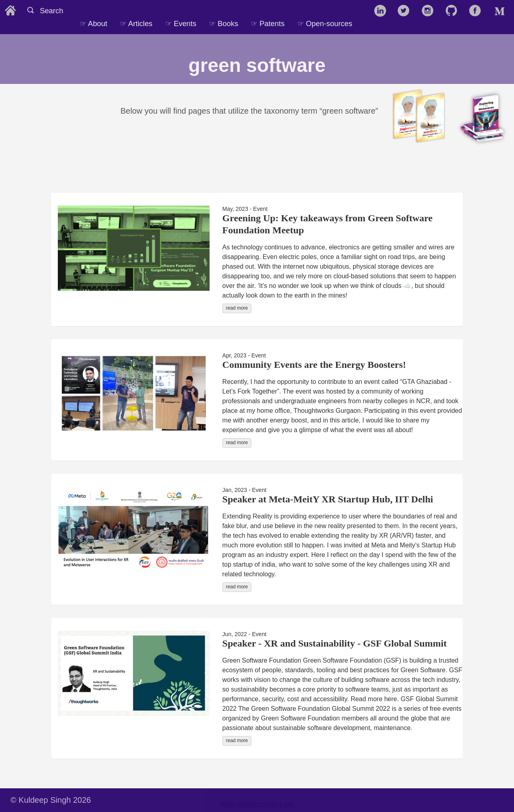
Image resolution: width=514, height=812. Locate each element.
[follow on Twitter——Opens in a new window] (406, 11)
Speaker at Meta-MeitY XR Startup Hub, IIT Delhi (328, 499)
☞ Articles (136, 23)
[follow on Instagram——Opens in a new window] (430, 11)
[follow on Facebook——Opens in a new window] (478, 11)
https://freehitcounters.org (257, 804)
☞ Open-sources (325, 23)
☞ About (94, 23)
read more (237, 308)
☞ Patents (268, 23)
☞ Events (181, 23)
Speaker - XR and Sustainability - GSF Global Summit (335, 643)
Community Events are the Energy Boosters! (314, 365)
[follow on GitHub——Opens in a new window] (454, 11)
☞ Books (224, 23)
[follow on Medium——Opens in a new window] (501, 11)
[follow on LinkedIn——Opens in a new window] (382, 11)
